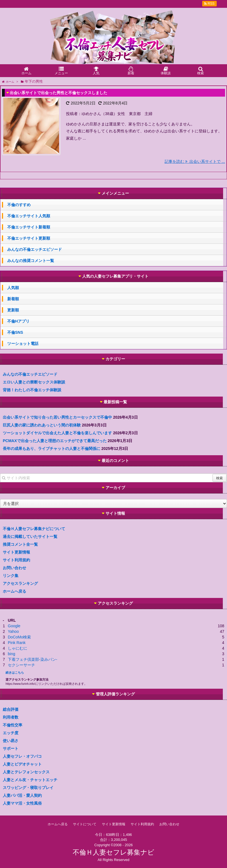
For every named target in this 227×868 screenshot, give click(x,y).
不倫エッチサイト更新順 (29, 238)
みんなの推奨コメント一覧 (31, 261)
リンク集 (11, 576)
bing (11, 654)
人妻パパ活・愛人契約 (22, 795)
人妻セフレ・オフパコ (22, 756)
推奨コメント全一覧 (20, 544)
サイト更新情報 (16, 552)
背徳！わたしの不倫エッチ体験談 (32, 390)
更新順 (13, 310)
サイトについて (85, 824)
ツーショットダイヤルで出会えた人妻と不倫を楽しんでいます (57, 433)
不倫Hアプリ (18, 321)
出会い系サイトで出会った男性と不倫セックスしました (58, 93)
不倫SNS (15, 332)
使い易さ (11, 741)
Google (14, 626)
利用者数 (11, 717)
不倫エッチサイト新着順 (29, 227)
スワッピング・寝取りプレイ (28, 788)
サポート (11, 748)
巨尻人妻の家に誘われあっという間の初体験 (42, 425)
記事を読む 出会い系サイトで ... (195, 161)
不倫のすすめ (19, 205)
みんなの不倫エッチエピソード (35, 249)
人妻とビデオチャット (22, 764)
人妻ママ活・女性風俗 (22, 803)
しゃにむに (18, 648)
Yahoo (13, 631)
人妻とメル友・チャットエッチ (30, 780)
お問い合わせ (14, 568)
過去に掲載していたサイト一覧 (30, 536)
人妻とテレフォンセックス (26, 772)
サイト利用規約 (16, 560)
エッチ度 (11, 733)
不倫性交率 (13, 725)
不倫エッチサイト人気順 (29, 216)
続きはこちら (15, 673)
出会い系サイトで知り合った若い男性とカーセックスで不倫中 (57, 417)
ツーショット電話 (23, 344)
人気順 (13, 288)
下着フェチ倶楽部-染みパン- (32, 659)
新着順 (13, 299)
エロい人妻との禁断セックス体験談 (34, 382)
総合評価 (11, 709)
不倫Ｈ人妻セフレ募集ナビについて (34, 529)
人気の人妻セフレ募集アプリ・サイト (115, 276)
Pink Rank (17, 643)
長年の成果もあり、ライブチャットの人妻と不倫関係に (52, 449)
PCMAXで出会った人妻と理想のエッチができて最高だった (55, 441)
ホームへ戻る (14, 591)
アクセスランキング (20, 583)
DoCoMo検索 (19, 637)
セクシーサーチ (21, 665)
